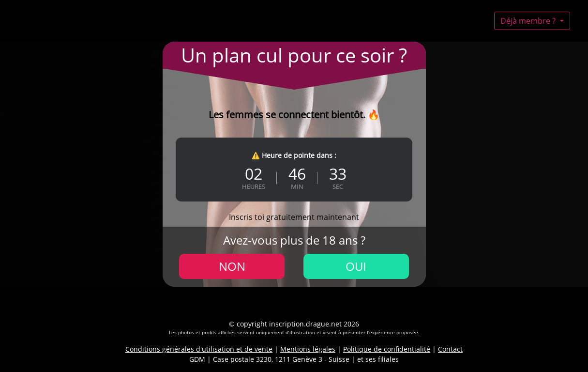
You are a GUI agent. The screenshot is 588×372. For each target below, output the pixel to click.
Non (232, 266)
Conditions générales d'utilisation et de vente (199, 349)
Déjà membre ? (529, 21)
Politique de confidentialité (387, 349)
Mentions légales (308, 349)
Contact (450, 349)
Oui (356, 266)
